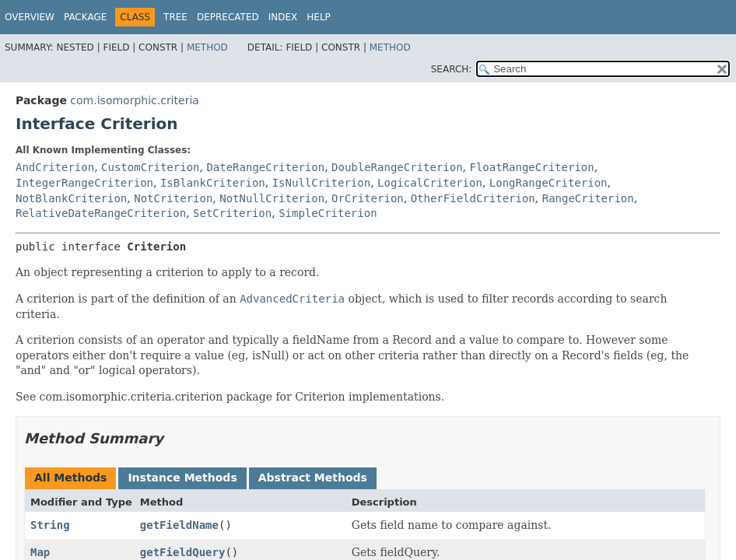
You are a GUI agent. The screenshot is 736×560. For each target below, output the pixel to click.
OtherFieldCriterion (473, 198)
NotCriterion (173, 198)
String (50, 525)
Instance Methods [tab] (182, 478)
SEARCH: (452, 69)
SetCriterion (232, 213)
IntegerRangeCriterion (84, 183)
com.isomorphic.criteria (135, 100)
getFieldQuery (183, 552)
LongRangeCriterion (548, 183)
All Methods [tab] (70, 478)
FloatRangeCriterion (532, 167)
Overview (30, 17)
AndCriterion (55, 167)
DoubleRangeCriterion (397, 167)
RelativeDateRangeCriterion (101, 213)
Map (40, 552)
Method (207, 47)
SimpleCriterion (328, 213)
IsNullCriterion (321, 183)
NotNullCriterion (272, 198)
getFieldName (179, 525)
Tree (175, 17)
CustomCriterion (150, 167)
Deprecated (228, 17)
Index (283, 17)
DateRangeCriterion (265, 167)
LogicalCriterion (430, 183)
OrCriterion (368, 198)
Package (85, 17)
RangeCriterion (588, 198)
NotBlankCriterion (71, 198)
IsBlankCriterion (213, 183)
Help (319, 17)
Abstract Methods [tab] (313, 478)
